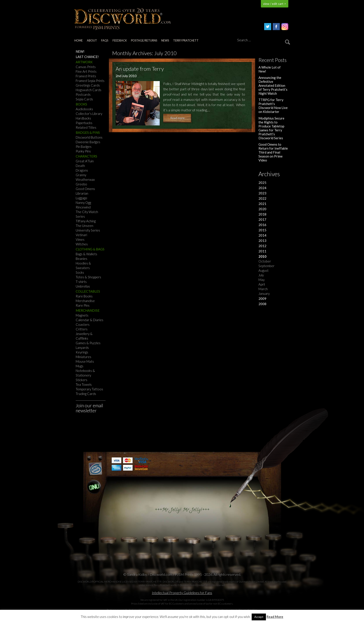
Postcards (83, 94)
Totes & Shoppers (88, 277)
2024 (262, 188)
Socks (80, 272)
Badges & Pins (88, 132)
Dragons (82, 170)
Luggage (82, 198)
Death (80, 166)
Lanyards (82, 348)
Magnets (82, 315)
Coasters (83, 324)
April (262, 284)
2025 (262, 183)
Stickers (82, 380)
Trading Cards (86, 394)
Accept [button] (259, 617)
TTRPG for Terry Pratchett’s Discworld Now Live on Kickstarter (273, 106)
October (265, 261)
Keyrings (82, 352)
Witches (82, 244)
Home (79, 40)
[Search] (263, 40)
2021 (262, 204)
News (165, 40)
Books (81, 104)
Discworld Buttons (89, 137)
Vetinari (81, 235)
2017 (262, 219)
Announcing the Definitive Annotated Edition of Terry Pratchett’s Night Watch (273, 85)
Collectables (88, 291)
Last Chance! (87, 57)
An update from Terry (140, 69)
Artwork (84, 62)
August (264, 270)
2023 (262, 193)
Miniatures (83, 357)
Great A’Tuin (85, 161)
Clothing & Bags (90, 249)
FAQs (105, 40)
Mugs (80, 366)
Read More (275, 617)
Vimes (80, 239)
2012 (262, 246)
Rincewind (83, 207)
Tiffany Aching (86, 221)
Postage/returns (144, 40)
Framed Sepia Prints (90, 81)
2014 (262, 235)
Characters (86, 156)
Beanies (82, 259)
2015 (262, 230)
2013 (262, 241)
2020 (262, 209)
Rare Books (84, 296)
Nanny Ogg (83, 203)
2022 (262, 198)
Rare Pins (83, 305)
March (263, 289)
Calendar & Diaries (90, 320)
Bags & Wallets (86, 254)
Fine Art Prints (86, 71)
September (266, 266)
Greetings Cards (88, 85)
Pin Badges (84, 147)
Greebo (81, 184)
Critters (82, 329)
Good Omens (85, 189)
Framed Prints (86, 76)
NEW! (80, 51)
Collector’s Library (89, 114)
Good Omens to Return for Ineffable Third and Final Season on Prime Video (273, 152)
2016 (262, 225)
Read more (177, 118)
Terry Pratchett (186, 40)
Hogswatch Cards (89, 90)
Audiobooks (84, 109)
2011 (262, 251)
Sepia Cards (84, 99)
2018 (262, 214)
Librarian (82, 193)
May (262, 280)
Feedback (120, 40)
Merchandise (85, 301)
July (261, 275)
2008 (262, 304)
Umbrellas (83, 286)
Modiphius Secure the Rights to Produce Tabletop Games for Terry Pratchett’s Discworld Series (271, 128)
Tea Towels (84, 384)
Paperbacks (84, 123)
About (92, 40)
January (264, 293)
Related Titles (86, 127)
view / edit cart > (275, 4)
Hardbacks (83, 118)
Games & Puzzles (88, 343)
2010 (262, 256)
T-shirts (81, 282)
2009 (262, 299)
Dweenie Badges (88, 142)
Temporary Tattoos (89, 389)
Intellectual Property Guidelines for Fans (182, 593)
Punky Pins (83, 151)
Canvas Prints (86, 67)
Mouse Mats (85, 361)
